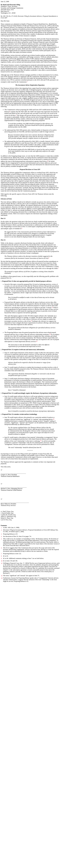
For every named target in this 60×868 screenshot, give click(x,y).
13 (41, 441)
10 (50, 334)
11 (37, 341)
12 (54, 419)
